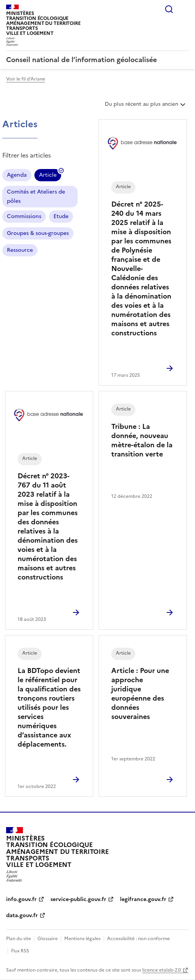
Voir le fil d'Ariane (26, 79)
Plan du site (19, 939)
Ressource (20, 250)
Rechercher (169, 9)
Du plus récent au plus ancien (146, 107)
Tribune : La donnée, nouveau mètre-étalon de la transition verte (142, 440)
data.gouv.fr (22, 915)
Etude (61, 216)
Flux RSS (20, 951)
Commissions (24, 216)
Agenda (17, 175)
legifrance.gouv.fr (143, 899)
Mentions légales (82, 939)
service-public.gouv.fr (78, 899)
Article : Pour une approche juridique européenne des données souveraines (140, 694)
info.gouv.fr (21, 899)
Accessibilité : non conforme (138, 939)
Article (48, 176)
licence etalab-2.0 (162, 970)
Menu (184, 9)
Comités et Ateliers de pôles (36, 196)
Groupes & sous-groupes (38, 233)
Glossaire (48, 939)
